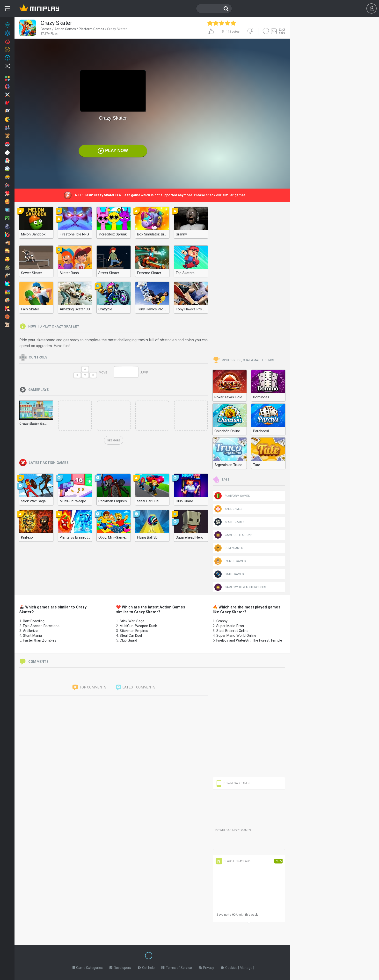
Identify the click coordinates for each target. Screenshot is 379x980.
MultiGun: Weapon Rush (138, 626)
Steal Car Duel (131, 636)
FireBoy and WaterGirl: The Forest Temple (249, 640)
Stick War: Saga (132, 621)
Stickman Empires (134, 631)
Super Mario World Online (236, 636)
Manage (246, 967)
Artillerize (30, 631)
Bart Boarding (34, 621)
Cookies (230, 967)
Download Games (233, 783)
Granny (222, 621)
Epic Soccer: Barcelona (41, 626)
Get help (146, 967)
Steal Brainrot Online (232, 631)
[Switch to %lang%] (104, 955)
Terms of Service (177, 967)
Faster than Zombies (40, 640)
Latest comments (135, 687)
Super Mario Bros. (230, 626)
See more (114, 441)
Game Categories (87, 967)
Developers (120, 967)
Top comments (89, 687)
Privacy (206, 967)
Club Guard (128, 640)
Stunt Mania (32, 636)
